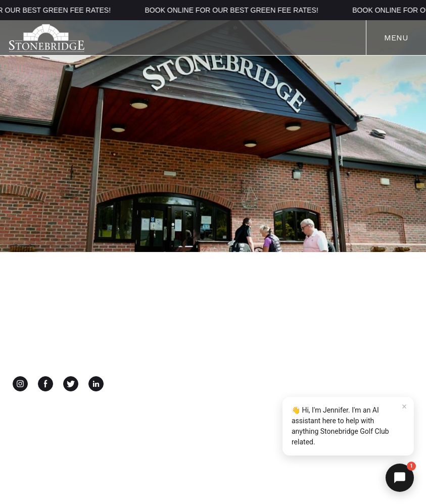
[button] (400, 478)
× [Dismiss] (404, 406)
